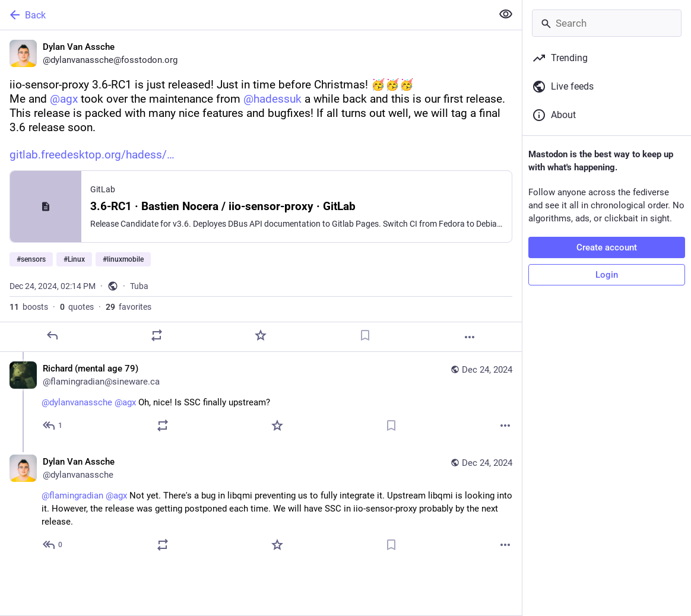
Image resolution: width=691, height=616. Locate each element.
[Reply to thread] (53, 426)
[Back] (245, 15)
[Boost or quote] (157, 335)
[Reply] (52, 335)
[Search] (607, 23)
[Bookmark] (365, 335)
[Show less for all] (506, 14)
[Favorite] (261, 335)
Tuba (139, 286)
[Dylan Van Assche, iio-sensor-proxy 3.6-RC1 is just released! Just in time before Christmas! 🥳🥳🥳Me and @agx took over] (261, 191)
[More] (470, 337)
